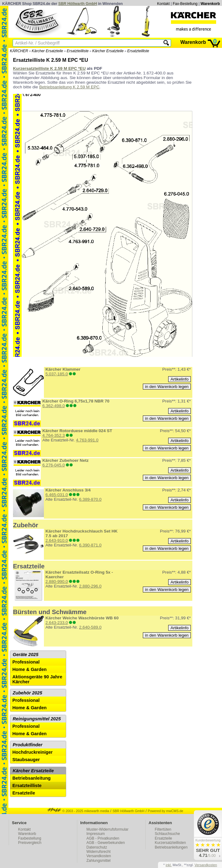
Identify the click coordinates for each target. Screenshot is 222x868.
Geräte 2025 (26, 655)
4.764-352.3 (54, 435)
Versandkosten (99, 856)
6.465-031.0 (57, 495)
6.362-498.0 (54, 406)
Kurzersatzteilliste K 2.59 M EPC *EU (49, 68)
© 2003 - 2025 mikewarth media (78, 811)
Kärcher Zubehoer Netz (66, 460)
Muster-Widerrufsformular (108, 829)
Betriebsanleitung (32, 778)
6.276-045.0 (54, 465)
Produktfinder (28, 745)
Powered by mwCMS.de (165, 811)
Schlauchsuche (167, 834)
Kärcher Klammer (63, 369)
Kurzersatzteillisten (171, 843)
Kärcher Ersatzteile (47, 51)
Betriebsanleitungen (171, 847)
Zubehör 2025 (27, 693)
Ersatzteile (24, 793)
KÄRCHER (19, 51)
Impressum (96, 834)
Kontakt (163, 4)
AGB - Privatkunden (103, 838)
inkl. (169, 865)
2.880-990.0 (57, 581)
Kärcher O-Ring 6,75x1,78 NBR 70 (76, 401)
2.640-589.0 (90, 627)
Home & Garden (30, 669)
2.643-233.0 (57, 623)
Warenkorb (210, 4)
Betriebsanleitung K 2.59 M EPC (69, 87)
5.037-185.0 (57, 374)
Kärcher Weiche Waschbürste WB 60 (82, 618)
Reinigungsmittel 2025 (37, 719)
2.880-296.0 (90, 586)
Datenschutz (97, 847)
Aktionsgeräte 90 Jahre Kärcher (37, 679)
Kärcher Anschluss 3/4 (68, 490)
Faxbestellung (30, 838)
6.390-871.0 (90, 545)
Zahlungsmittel (99, 861)
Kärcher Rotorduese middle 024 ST (77, 431)
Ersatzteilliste (78, 51)
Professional (26, 662)
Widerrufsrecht (99, 852)
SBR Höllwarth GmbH (78, 4)
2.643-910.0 (57, 540)
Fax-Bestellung (185, 4)
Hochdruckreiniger (32, 752)
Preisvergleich (30, 843)
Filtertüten (163, 829)
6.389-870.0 (90, 499)
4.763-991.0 (87, 440)
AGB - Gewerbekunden (106, 843)
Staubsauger (26, 760)
